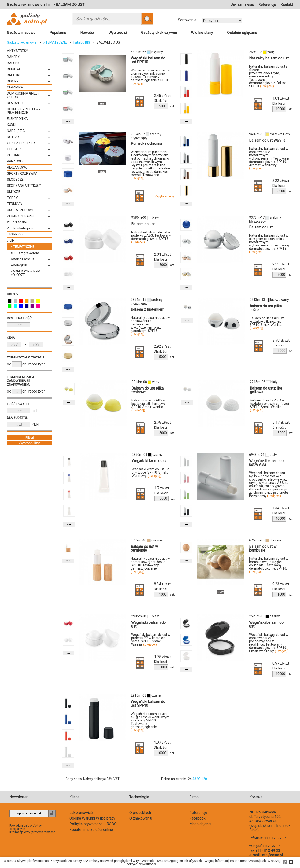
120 (204, 779)
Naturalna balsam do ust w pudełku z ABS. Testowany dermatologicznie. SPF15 (151, 237)
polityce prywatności (141, 864)
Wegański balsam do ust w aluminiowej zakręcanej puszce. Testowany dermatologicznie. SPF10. (150, 77)
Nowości (87, 33)
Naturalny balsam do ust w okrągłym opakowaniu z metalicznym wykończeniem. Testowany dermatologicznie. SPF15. (269, 244)
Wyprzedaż (118, 33)
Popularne (58, 33)
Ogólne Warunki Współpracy (92, 818)
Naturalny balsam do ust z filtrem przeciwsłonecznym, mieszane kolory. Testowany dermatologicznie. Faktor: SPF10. (268, 76)
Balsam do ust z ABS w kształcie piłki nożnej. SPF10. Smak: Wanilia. (267, 323)
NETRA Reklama (263, 812)
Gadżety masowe (21, 33)
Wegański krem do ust (150, 461)
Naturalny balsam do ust (269, 58)
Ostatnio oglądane (242, 33)
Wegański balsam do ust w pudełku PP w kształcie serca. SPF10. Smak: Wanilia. (151, 640)
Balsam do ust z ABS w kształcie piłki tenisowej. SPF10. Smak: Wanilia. (149, 405)
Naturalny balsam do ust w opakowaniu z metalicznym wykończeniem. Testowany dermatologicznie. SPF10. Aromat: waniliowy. (269, 158)
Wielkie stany (202, 33)
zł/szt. (163, 96)
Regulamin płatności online (91, 829)
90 (199, 779)
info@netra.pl (272, 855)
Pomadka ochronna (146, 144)
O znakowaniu (141, 818)
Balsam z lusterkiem (148, 309)
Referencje (267, 5)
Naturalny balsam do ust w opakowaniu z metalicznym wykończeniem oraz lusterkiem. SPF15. (150, 326)
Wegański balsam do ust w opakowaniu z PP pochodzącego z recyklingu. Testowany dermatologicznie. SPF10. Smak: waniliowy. (269, 643)
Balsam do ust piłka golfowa (266, 390)
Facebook (197, 818)
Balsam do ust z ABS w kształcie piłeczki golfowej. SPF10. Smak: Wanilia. (270, 405)
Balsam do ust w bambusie (144, 548)
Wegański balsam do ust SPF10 (148, 60)
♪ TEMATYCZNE (55, 42)
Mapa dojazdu (201, 824)
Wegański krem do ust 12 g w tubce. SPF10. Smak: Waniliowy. (150, 472)
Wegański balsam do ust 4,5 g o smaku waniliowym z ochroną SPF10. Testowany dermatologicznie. (150, 722)
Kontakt (287, 5)
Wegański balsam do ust (148, 624)
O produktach (140, 813)
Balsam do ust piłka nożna (266, 308)
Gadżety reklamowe (22, 42)
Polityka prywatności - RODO (93, 824)
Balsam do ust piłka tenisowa (148, 390)
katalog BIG (82, 42)
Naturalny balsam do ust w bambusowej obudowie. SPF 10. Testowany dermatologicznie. (150, 565)
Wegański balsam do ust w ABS (266, 463)
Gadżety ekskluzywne (159, 33)
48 (194, 779)
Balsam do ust (143, 224)
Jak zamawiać (242, 5)
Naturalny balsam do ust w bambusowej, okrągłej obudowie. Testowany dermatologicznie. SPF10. (269, 565)
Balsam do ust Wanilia (267, 140)
